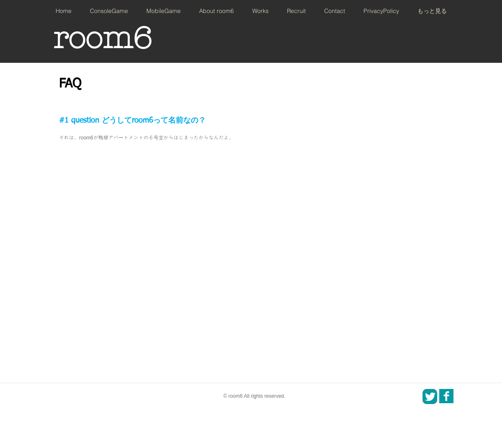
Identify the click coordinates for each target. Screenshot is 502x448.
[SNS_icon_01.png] (446, 396)
